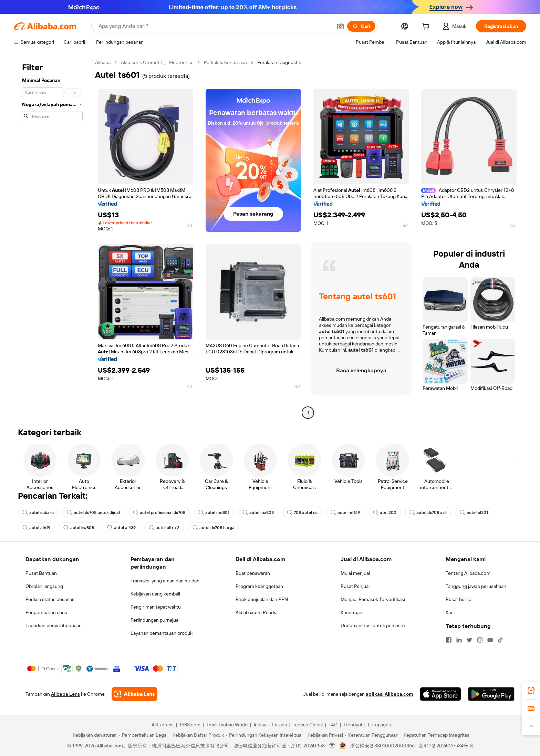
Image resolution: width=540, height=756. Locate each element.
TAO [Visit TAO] (333, 725)
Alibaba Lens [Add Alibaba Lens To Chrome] (65, 694)
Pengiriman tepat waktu (156, 607)
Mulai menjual (355, 573)
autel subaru (38, 512)
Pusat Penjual (355, 586)
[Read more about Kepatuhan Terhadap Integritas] (435, 735)
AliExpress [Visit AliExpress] (163, 725)
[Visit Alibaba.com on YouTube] (490, 640)
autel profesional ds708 (159, 512)
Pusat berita (459, 599)
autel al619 (36, 528)
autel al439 (121, 528)
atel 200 (385, 512)
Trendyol (353, 725)
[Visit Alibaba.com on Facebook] (449, 640)
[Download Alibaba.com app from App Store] (440, 694)
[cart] (427, 27)
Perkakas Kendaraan (225, 62)
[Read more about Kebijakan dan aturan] (94, 735)
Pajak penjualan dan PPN (262, 599)
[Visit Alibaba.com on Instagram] (480, 640)
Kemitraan (351, 612)
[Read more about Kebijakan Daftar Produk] (197, 735)
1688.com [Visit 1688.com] (190, 725)
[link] (531, 691)
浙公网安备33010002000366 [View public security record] (382, 746)
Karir (450, 612)
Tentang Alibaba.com (468, 573)
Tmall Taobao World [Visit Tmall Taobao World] (227, 725)
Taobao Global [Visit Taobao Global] (308, 725)
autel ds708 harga (214, 528)
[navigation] (52, 238)
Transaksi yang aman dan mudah (165, 581)
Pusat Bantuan (41, 573)
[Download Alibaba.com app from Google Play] (491, 694)
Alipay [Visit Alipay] (260, 725)
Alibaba (103, 62)
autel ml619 (345, 512)
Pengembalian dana (46, 612)
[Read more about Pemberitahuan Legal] (143, 735)
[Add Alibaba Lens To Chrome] (134, 694)
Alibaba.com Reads (256, 612)
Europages (379, 725)
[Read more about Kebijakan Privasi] (324, 735)
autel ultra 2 (164, 528)
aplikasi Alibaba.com (389, 694)
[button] (340, 26)
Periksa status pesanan (50, 599)
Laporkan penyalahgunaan (54, 625)
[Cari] (361, 26)
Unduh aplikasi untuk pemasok (373, 625)
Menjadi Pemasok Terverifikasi (373, 599)
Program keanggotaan (259, 586)
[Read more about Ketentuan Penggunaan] (372, 735)
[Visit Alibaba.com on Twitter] (469, 640)
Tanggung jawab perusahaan (476, 586)
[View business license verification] (332, 746)
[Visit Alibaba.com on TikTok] (500, 640)
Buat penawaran (253, 573)
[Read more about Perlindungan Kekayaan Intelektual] (264, 735)
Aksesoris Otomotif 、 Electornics (157, 62)
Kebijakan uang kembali (155, 594)
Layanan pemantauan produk (162, 633)
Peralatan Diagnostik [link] (279, 62)
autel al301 (474, 512)
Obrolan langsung (44, 586)
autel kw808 (79, 528)
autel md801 (214, 512)
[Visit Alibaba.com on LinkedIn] (459, 640)
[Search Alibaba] (215, 26)
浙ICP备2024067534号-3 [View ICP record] (446, 746)
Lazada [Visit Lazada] (279, 725)
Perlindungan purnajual (155, 620)
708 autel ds (302, 512)
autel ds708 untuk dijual (93, 512)
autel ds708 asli (428, 512)
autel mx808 (258, 512)
